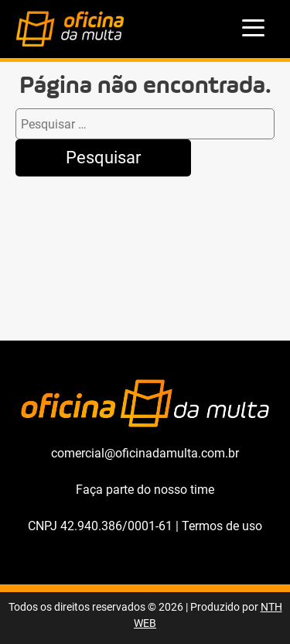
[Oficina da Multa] (70, 43)
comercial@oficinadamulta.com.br (145, 453)
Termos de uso (222, 526)
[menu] (254, 29)
